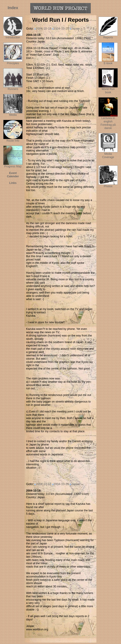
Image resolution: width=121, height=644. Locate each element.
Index (13, 8)
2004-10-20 (61, 28)
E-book (108, 63)
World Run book (108, 89)
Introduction (13, 37)
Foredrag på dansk (108, 126)
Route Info (13, 141)
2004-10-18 (43, 28)
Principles (13, 63)
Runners (13, 89)
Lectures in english (108, 119)
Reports (108, 37)
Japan (75, 28)
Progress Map (13, 165)
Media (13, 115)
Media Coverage (108, 154)
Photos (108, 185)
